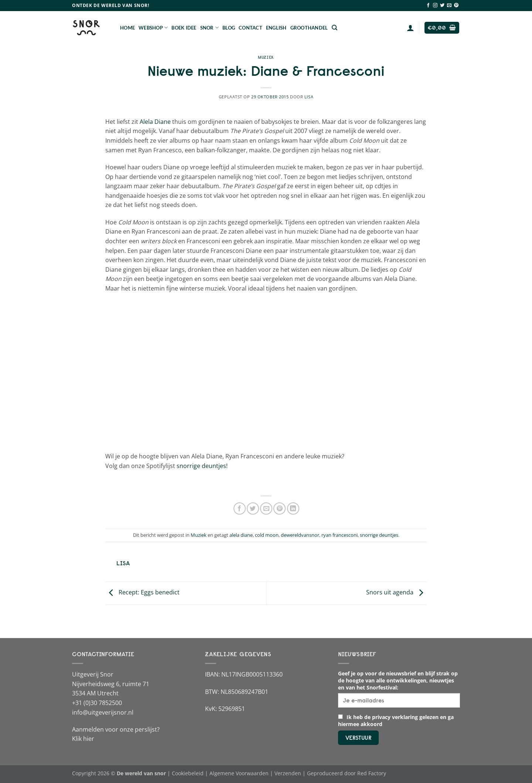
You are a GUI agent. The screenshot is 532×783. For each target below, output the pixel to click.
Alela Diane (155, 122)
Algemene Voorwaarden (239, 773)
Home (127, 28)
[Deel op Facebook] (240, 509)
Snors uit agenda (396, 593)
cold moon (267, 535)
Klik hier (83, 739)
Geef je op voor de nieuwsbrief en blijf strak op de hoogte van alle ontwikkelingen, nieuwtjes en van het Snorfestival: (398, 680)
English (276, 28)
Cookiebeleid (188, 773)
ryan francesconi (340, 535)
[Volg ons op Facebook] (428, 6)
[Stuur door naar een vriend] (266, 509)
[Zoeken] (335, 28)
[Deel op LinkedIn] (293, 509)
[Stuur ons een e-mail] (449, 6)
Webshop (153, 28)
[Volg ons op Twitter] (442, 6)
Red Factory (372, 773)
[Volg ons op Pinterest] (456, 6)
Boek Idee (184, 28)
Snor (209, 28)
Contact (250, 28)
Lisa (309, 97)
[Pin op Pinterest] (279, 509)
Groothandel (309, 28)
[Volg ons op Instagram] (435, 6)
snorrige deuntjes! (202, 466)
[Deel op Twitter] (253, 509)
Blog (229, 28)
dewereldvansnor (300, 535)
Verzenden (288, 773)
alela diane (241, 535)
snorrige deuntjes (379, 535)
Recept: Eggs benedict (142, 593)
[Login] (410, 28)
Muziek (266, 57)
